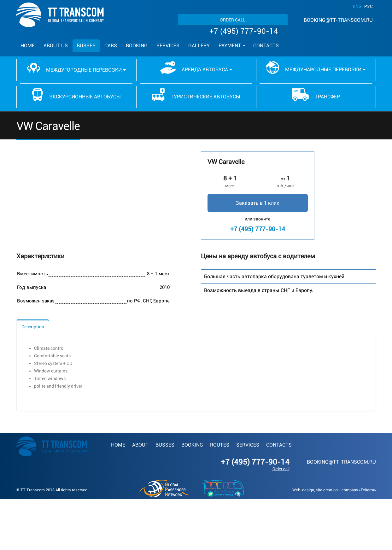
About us (56, 46)
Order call (233, 20)
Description (33, 327)
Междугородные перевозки (76, 68)
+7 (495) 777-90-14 (244, 31)
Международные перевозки (316, 67)
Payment (230, 46)
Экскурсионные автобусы (76, 95)
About (140, 445)
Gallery (199, 46)
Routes (220, 445)
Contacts (266, 46)
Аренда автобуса (196, 67)
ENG (357, 6)
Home (28, 46)
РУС (369, 6)
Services (168, 46)
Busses (86, 46)
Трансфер (316, 95)
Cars (111, 46)
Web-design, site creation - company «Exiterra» (334, 490)
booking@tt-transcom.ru (338, 20)
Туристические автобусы (196, 95)
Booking (137, 46)
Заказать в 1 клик (257, 203)
